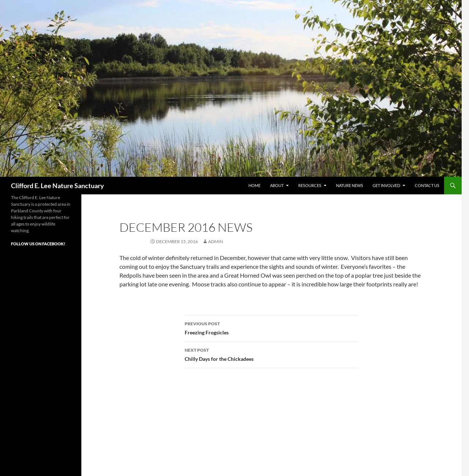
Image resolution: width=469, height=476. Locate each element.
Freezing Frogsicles (272, 327)
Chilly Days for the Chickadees (272, 354)
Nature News (350, 185)
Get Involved (386, 185)
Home (254, 185)
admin (216, 241)
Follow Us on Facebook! (38, 244)
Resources (310, 185)
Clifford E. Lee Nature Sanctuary (58, 186)
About (277, 185)
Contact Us (427, 185)
